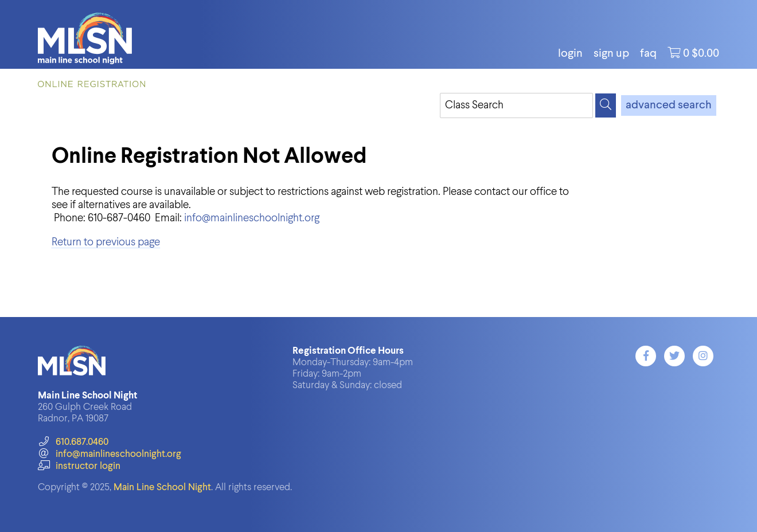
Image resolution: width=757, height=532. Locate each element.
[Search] (606, 105)
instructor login (79, 466)
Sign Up (611, 54)
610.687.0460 (73, 442)
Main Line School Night (162, 488)
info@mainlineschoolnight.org (252, 218)
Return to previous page (106, 242)
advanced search (669, 105)
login (570, 54)
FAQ (648, 54)
